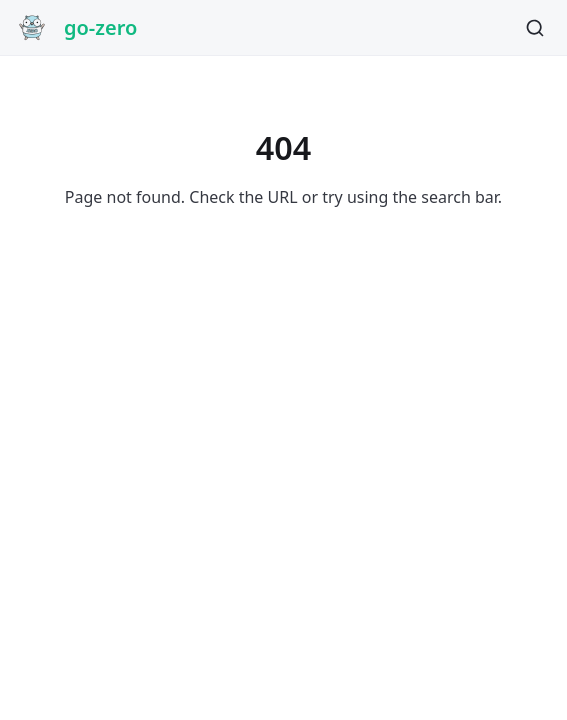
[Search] (535, 28)
